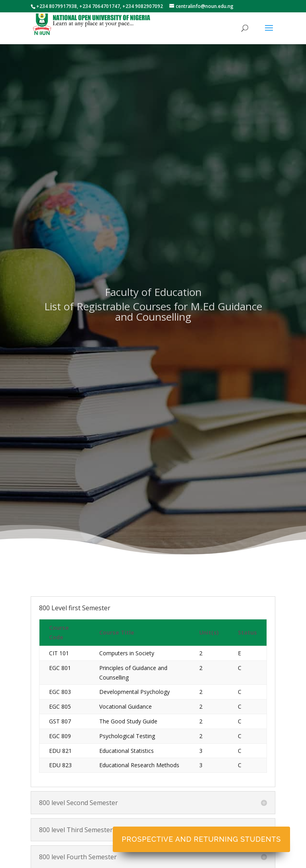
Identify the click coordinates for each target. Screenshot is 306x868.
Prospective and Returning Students (201, 839)
